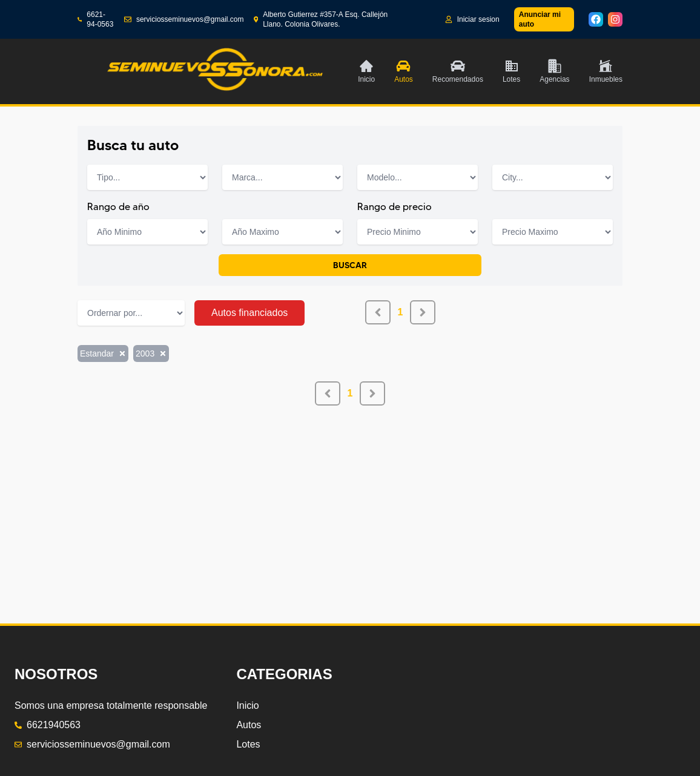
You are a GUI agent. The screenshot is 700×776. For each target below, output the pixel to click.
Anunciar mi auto (540, 19)
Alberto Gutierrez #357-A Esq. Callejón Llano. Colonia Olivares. (321, 19)
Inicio (247, 705)
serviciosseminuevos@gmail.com (184, 19)
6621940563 (48, 725)
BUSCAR (350, 265)
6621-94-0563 (95, 19)
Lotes (248, 744)
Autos (249, 725)
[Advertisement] (350, 490)
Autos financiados (249, 313)
